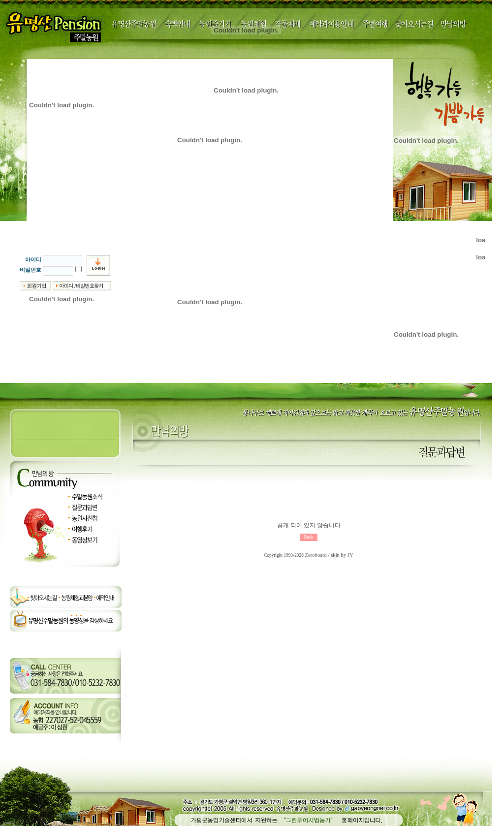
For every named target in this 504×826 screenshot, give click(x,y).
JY (350, 555)
